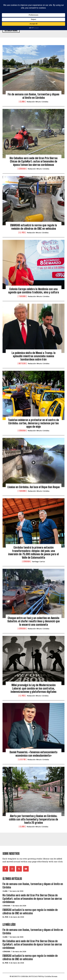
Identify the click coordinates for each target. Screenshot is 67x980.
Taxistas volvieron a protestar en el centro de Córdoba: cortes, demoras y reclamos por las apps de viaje (33, 423)
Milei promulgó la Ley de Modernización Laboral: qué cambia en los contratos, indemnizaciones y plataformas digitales (33, 688)
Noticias (22, 363)
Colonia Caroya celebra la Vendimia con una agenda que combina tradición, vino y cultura (34, 291)
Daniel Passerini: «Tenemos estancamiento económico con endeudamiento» (33, 754)
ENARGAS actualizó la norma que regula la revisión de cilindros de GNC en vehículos (34, 227)
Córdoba (22, 169)
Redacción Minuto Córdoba (37, 102)
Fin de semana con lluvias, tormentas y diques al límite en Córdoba (33, 96)
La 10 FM (22, 759)
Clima (22, 102)
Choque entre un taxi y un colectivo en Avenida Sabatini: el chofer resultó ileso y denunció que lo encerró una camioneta (34, 621)
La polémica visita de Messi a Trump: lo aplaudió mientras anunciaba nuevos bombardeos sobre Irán (34, 356)
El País (22, 233)
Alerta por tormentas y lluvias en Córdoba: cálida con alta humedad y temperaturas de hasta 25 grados (33, 819)
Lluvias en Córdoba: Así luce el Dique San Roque (34, 487)
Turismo (22, 296)
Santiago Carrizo (38, 562)
